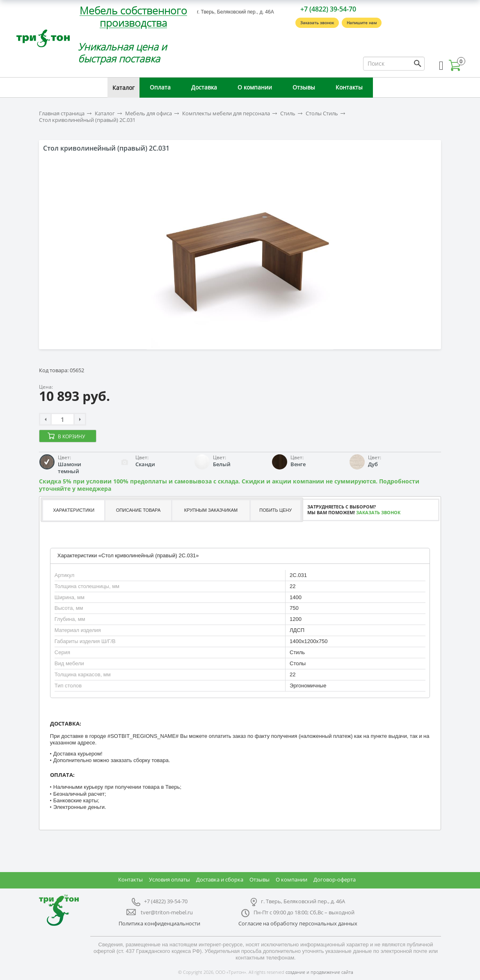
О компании (255, 87)
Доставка (204, 87)
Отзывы (304, 87)
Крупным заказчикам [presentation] (211, 510)
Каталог (123, 88)
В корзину (71, 436)
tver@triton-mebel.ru (167, 912)
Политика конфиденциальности (159, 923)
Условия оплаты (169, 879)
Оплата (160, 87)
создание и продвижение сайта (319, 972)
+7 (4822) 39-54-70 (328, 9)
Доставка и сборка (220, 879)
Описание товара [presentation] (138, 510)
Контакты (349, 87)
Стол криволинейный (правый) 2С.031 (87, 120)
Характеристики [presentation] (74, 510)
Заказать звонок (317, 23)
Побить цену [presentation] (275, 510)
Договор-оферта (335, 879)
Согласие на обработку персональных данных (298, 923)
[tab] (73, 510)
